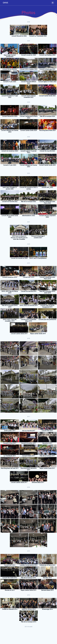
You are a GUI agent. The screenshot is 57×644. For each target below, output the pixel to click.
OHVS (5, 3)
